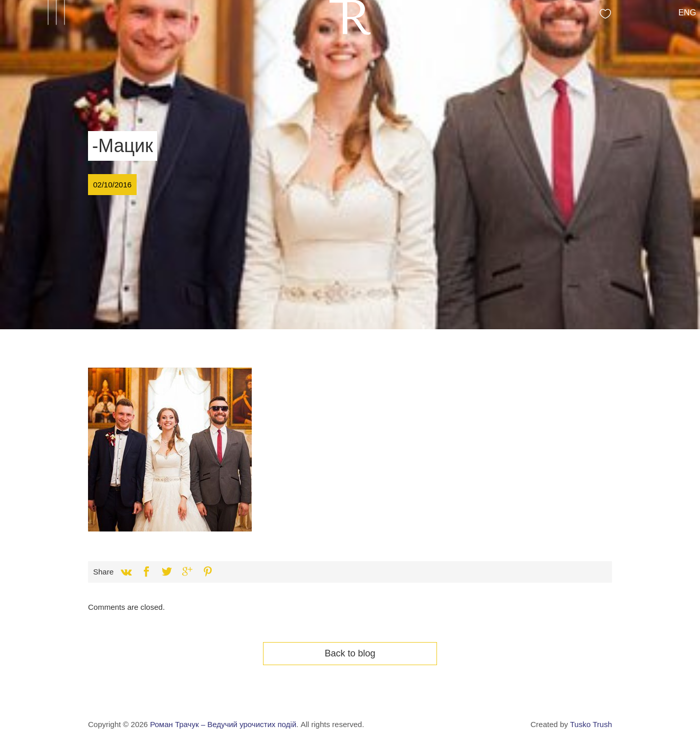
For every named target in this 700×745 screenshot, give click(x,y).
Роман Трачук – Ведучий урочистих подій (223, 724)
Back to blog (350, 653)
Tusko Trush (591, 724)
